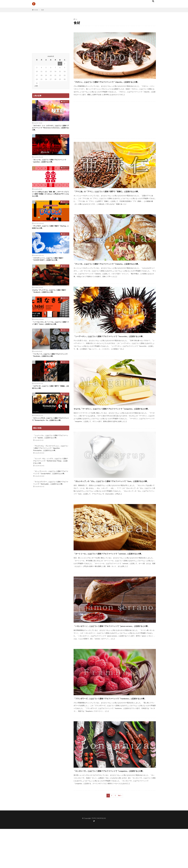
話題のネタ (65, 102)
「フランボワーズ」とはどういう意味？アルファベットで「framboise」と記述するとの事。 (109, 731)
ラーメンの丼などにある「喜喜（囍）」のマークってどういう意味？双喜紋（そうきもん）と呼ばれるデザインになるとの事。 (50, 196)
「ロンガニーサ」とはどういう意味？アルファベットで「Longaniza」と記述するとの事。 (107, 808)
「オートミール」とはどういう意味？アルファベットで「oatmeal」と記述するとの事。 (115, 579)
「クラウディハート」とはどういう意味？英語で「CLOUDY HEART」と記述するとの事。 (50, 262)
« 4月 (36, 86)
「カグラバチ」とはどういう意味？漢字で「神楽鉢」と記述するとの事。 (50, 393)
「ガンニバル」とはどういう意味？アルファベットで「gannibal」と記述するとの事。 (50, 162)
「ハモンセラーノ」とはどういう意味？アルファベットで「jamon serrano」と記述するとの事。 (113, 655)
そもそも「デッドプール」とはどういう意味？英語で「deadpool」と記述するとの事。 (50, 295)
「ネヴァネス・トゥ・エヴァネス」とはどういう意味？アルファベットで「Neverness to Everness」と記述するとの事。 (50, 128)
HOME (36, 10)
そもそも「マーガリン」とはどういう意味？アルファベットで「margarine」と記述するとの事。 (111, 426)
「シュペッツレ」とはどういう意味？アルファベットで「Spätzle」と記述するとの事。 (51, 446)
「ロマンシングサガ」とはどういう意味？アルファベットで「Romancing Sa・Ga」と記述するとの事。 (51, 427)
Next (119, 835)
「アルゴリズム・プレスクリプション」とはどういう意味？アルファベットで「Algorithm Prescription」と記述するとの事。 (51, 457)
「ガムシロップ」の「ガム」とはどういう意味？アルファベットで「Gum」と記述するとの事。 (114, 502)
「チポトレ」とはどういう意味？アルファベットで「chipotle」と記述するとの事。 (115, 84)
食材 (43, 10)
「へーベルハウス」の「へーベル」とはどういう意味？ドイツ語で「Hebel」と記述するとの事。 (50, 328)
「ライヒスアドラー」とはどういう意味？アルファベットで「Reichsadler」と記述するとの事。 (51, 492)
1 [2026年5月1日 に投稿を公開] (60, 64)
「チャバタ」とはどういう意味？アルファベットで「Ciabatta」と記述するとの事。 (113, 273)
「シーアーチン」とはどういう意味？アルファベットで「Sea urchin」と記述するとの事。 (110, 350)
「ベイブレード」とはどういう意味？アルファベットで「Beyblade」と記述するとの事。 (50, 360)
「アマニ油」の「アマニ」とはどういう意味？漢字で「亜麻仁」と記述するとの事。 (113, 197)
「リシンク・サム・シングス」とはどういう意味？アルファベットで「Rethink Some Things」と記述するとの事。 (51, 470)
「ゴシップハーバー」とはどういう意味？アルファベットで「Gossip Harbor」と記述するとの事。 (51, 481)
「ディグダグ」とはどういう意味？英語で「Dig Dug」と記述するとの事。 (50, 230)
